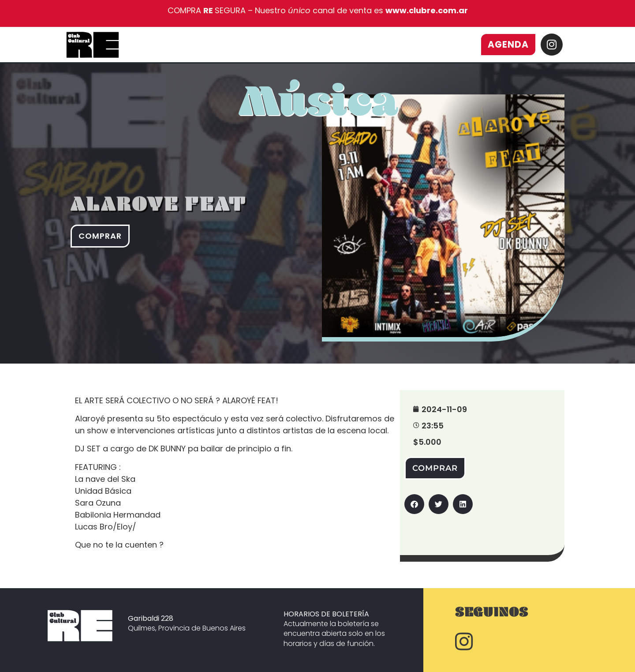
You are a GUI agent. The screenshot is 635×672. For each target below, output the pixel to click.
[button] (414, 504)
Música (318, 112)
